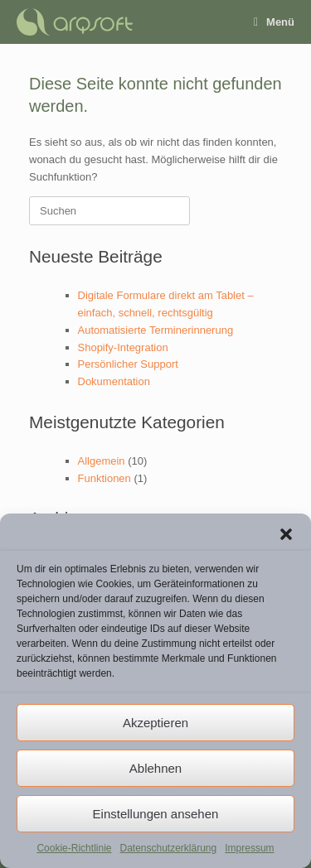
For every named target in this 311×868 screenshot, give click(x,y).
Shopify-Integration (123, 347)
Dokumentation (114, 381)
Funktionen (104, 478)
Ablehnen (155, 768)
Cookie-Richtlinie (74, 848)
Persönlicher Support (128, 364)
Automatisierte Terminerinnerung (156, 330)
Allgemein (102, 461)
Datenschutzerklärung (168, 848)
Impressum (249, 848)
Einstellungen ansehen (156, 814)
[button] (286, 534)
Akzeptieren (155, 723)
